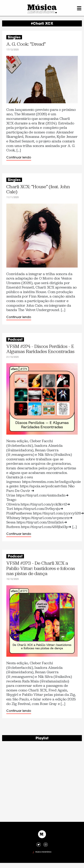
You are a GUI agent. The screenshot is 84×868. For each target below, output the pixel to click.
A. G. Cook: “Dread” (26, 44)
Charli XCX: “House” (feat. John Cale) (38, 189)
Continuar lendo (19, 158)
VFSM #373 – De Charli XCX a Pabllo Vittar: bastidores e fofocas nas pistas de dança (41, 568)
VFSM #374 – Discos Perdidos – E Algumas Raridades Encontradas (40, 349)
